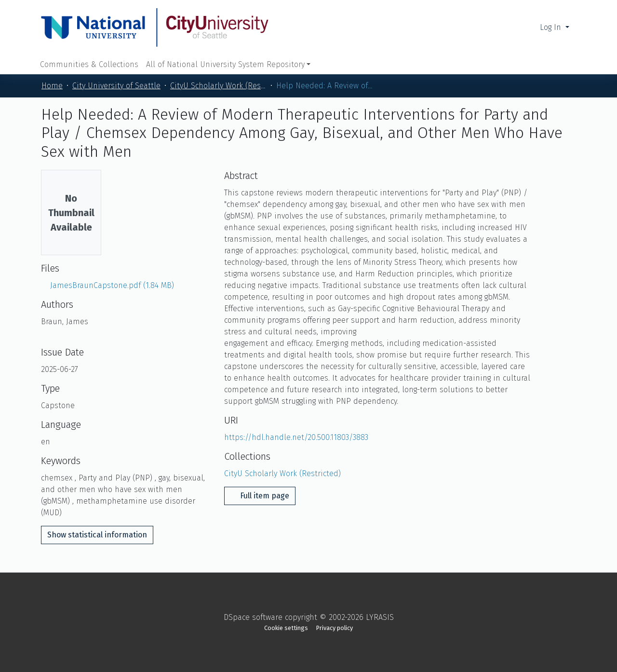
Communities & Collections (89, 64)
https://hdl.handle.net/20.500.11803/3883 (296, 437)
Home (52, 86)
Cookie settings (286, 628)
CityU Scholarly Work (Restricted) (218, 86)
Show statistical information (97, 535)
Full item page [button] (260, 496)
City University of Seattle (116, 86)
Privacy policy (335, 628)
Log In (552, 27)
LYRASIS (380, 617)
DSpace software (253, 617)
